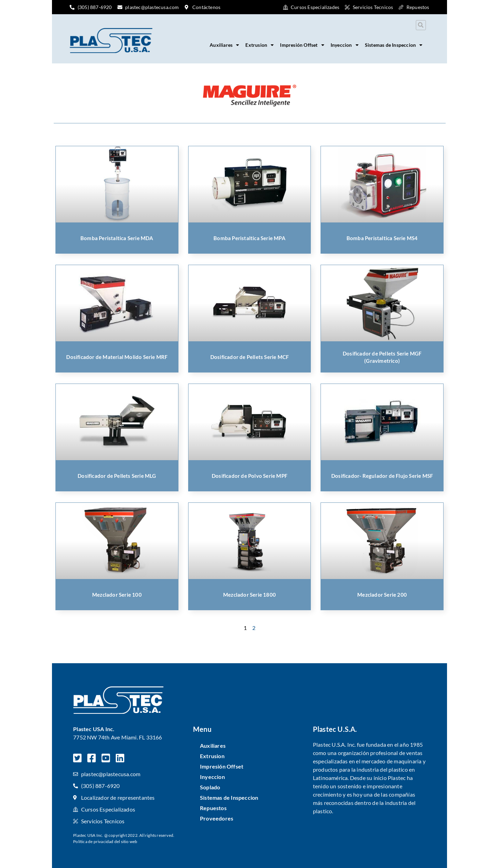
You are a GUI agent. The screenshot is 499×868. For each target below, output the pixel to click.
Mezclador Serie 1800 (249, 595)
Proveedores (217, 818)
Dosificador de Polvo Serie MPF (249, 476)
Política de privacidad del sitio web (105, 841)
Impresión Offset (302, 45)
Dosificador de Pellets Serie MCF (249, 357)
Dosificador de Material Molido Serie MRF (117, 357)
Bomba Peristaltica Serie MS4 (382, 238)
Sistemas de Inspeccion (394, 45)
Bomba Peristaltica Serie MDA (117, 238)
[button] (421, 25)
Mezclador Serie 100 (117, 595)
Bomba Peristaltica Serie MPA (249, 238)
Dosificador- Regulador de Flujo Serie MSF (382, 476)
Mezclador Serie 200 (382, 595)
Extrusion (260, 45)
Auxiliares (224, 45)
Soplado (210, 787)
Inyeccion (345, 45)
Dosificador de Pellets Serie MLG (117, 476)
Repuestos (213, 808)
